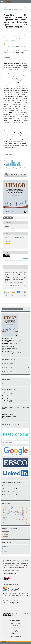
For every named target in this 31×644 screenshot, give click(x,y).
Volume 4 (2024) (8, 397)
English (4, 383)
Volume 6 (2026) (8, 394)
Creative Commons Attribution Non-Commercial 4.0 (15, 562)
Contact (20, 309)
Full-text (9, 218)
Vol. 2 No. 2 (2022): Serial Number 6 (13, 9)
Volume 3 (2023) (8, 399)
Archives (24, 8)
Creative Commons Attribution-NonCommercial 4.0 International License (15, 260)
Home (5, 8)
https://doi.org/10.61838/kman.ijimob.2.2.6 (15, 46)
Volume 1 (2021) (8, 402)
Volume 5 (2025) (8, 395)
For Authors (5, 549)
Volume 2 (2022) (8, 400)
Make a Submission (9, 309)
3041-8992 (9, 339)
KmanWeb (19, 637)
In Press (6, 392)
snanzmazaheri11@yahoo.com (12, 41)
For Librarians (6, 551)
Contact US (15, 625)
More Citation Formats (13, 286)
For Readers (5, 546)
